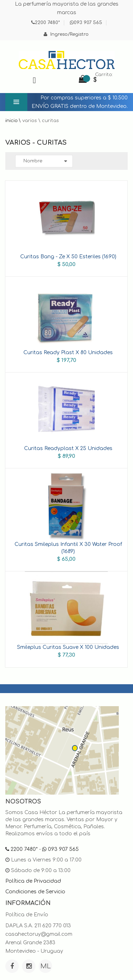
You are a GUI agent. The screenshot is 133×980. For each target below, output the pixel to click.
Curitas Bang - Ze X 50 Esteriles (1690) (68, 257)
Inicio (12, 121)
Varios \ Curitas (41, 121)
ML (46, 966)
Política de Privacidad (33, 881)
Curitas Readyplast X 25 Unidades (68, 448)
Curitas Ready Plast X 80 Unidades (68, 353)
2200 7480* (46, 23)
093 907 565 (86, 23)
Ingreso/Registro (66, 34)
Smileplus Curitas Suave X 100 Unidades (68, 647)
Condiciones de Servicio (35, 892)
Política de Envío (27, 915)
